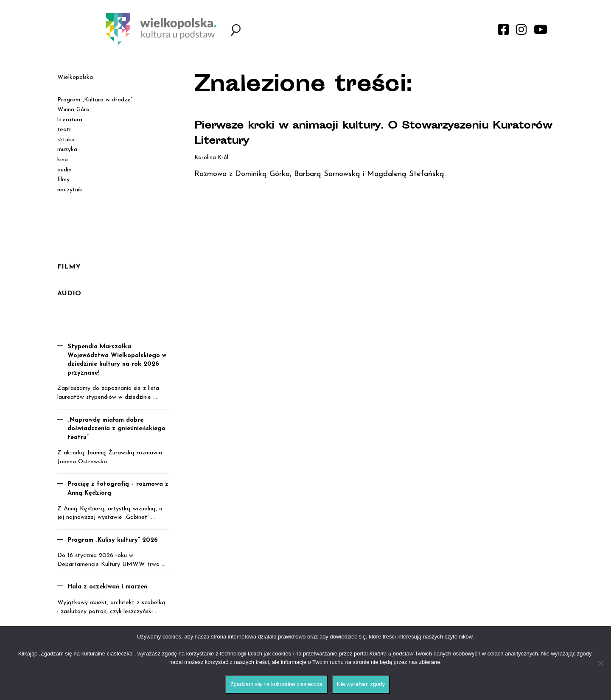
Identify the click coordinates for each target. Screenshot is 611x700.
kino (63, 160)
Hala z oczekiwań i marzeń (108, 587)
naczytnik (70, 190)
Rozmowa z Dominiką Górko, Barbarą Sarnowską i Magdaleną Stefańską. (320, 174)
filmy (63, 180)
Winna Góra (73, 110)
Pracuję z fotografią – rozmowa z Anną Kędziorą (118, 489)
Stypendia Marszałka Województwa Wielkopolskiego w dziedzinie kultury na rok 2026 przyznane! (117, 360)
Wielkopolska (75, 77)
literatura (70, 120)
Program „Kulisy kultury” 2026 (113, 540)
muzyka (67, 150)
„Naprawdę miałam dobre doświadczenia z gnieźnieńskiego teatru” (116, 429)
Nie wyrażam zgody (361, 684)
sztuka (66, 140)
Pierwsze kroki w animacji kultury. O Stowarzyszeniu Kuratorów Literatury (368, 134)
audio (64, 170)
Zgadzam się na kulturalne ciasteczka (276, 684)
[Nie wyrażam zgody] (600, 663)
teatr (64, 130)
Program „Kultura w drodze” (95, 100)
